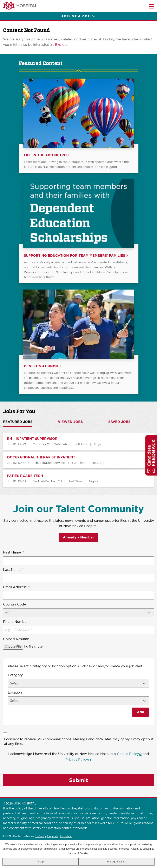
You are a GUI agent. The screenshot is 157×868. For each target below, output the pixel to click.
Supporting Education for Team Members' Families (74, 256)
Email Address (16, 587)
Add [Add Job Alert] (141, 712)
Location (15, 692)
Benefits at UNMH (41, 366)
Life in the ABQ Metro (45, 155)
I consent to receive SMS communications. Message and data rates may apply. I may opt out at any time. (79, 741)
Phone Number (15, 622)
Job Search (76, 16)
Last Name (13, 570)
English (53, 836)
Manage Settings (117, 862)
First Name (14, 552)
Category (15, 675)
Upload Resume (16, 639)
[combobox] (78, 701)
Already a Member (78, 537)
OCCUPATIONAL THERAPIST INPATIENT (41, 457)
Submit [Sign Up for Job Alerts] (78, 780)
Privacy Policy (78, 760)
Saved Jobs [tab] (119, 422)
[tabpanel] (78, 460)
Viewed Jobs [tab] (70, 422)
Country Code (14, 604)
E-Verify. (41, 836)
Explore (61, 45)
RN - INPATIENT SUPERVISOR (32, 439)
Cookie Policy (129, 754)
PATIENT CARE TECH (25, 476)
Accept (41, 862)
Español (66, 836)
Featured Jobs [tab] (18, 422)
